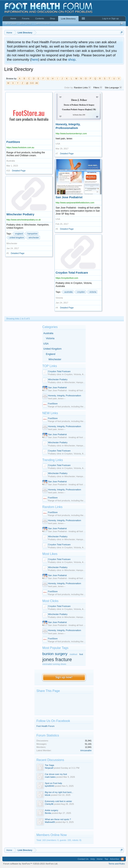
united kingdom (16, 238)
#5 (8, 253)
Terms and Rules (117, 864)
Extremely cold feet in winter (58, 801)
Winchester (55, 359)
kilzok (48, 795)
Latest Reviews (42, 24)
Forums (26, 18)
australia (68, 292)
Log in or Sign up (110, 18)
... (55, 24)
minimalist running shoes (54, 664)
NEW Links (50, 413)
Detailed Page (19, 171)
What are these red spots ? (58, 819)
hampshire (32, 234)
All (37, 83)
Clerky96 (49, 804)
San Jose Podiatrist (57, 387)
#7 (57, 153)
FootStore (53, 404)
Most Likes (50, 554)
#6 (57, 229)
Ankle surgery (51, 810)
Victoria (50, 338)
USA (46, 344)
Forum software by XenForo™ (31, 864)
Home (13, 18)
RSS (122, 859)
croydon (80, 292)
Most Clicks (50, 601)
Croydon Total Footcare (59, 371)
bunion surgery (55, 654)
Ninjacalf (49, 768)
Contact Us (83, 859)
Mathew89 (50, 822)
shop (72, 59)
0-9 (32, 83)
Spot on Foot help (53, 783)
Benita (48, 813)
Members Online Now (52, 835)
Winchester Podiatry (58, 379)
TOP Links (50, 366)
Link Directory (68, 19)
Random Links (52, 507)
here (35, 59)
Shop (52, 18)
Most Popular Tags (55, 648)
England (51, 354)
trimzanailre (86, 750)
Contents (40, 18)
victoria (92, 292)
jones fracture (57, 659)
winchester (33, 238)
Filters (98, 88)
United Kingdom (52, 349)
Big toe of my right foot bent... (59, 792)
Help (93, 859)
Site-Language (113, 88)
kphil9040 (50, 786)
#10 (8, 171)
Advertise (115, 859)
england (18, 234)
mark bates (50, 777)
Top (106, 859)
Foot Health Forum (45, 726)
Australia (48, 333)
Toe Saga (49, 765)
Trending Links (53, 460)
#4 (57, 308)
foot (81, 654)
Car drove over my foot (56, 774)
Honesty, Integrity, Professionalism (65, 396)
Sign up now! (64, 677)
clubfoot (73, 654)
